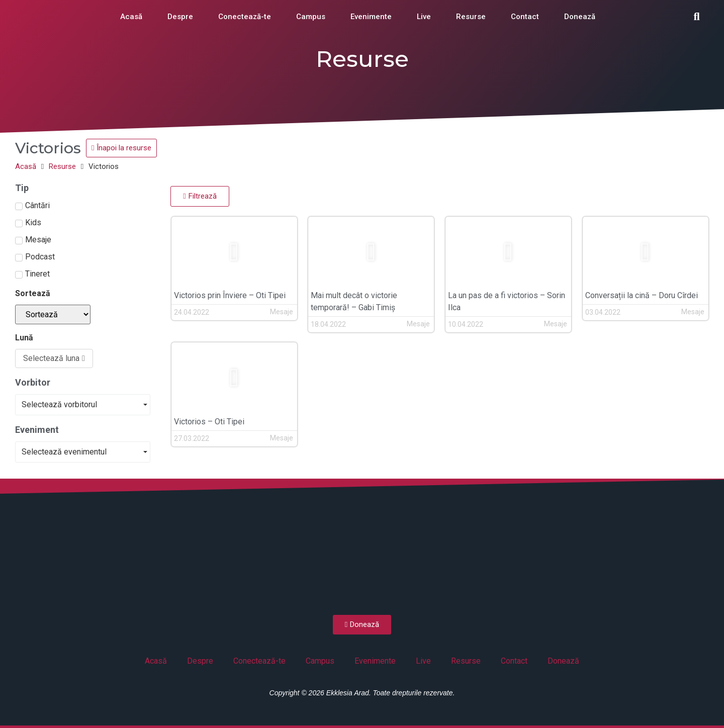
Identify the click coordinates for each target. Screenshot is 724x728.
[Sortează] (53, 314)
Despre (180, 17)
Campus (311, 17)
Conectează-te (245, 17)
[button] (697, 17)
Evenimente (371, 17)
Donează (580, 17)
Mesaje (282, 312)
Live (424, 17)
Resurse (471, 17)
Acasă (131, 17)
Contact (525, 17)
